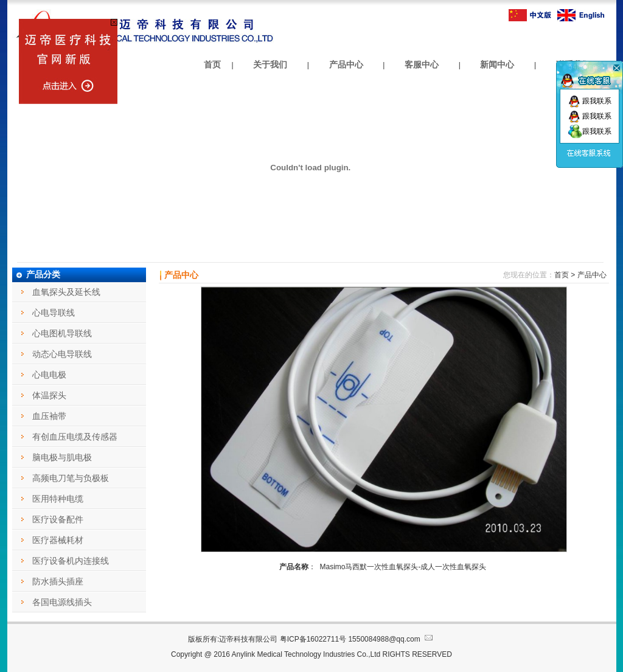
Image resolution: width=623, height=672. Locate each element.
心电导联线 (54, 313)
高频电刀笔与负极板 (71, 478)
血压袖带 (49, 416)
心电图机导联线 (62, 333)
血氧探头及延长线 (66, 292)
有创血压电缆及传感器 (75, 437)
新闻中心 (497, 64)
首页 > (565, 275)
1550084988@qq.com (392, 639)
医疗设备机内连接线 (71, 561)
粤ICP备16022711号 (313, 639)
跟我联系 (590, 101)
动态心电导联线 (62, 354)
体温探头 (49, 395)
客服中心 (422, 64)
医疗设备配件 (58, 519)
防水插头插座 (58, 581)
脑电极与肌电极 (62, 457)
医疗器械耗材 (58, 540)
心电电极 (49, 375)
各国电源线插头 (62, 602)
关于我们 (270, 64)
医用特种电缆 (58, 499)
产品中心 (346, 64)
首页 (212, 64)
